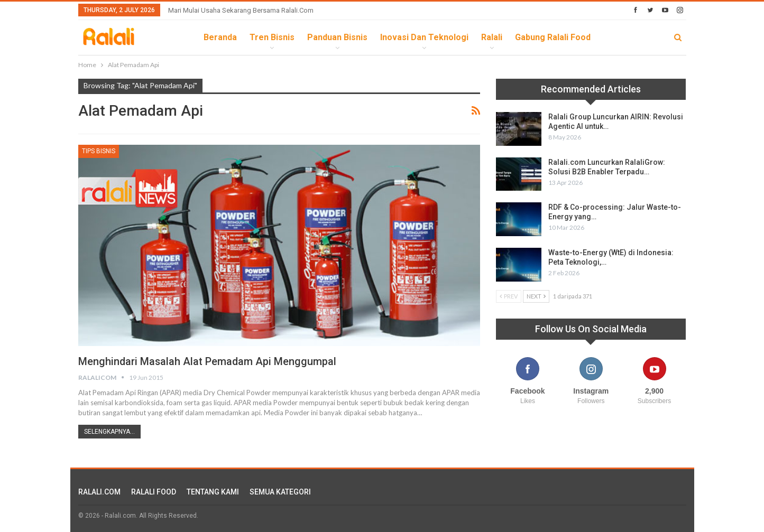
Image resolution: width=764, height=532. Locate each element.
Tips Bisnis (99, 151)
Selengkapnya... (109, 432)
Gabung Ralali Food (553, 37)
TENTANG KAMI (213, 492)
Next (536, 296)
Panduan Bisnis (337, 37)
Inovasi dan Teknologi (424, 37)
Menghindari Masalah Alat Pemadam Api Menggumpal (208, 361)
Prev (509, 296)
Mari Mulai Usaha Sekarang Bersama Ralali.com (241, 10)
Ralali (492, 37)
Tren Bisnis (272, 37)
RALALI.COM (99, 492)
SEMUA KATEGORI (280, 492)
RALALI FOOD (154, 492)
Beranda (220, 37)
